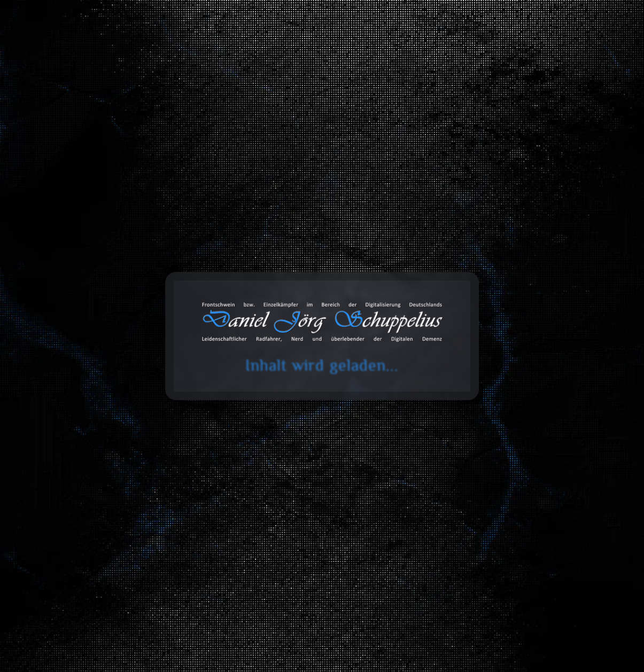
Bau (195, 390)
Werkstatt (375, 440)
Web (556, 390)
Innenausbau (195, 415)
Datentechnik (375, 390)
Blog (305, 52)
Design (466, 415)
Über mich (584, 52)
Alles (105, 390)
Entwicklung (466, 390)
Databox (414, 52)
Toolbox (353, 52)
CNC (285, 440)
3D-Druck (376, 415)
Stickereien (556, 415)
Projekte (524, 52)
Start (36, 201)
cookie (15, 50)
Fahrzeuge (285, 390)
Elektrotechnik (285, 415)
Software (104, 415)
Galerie (469, 52)
